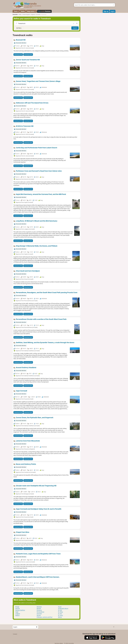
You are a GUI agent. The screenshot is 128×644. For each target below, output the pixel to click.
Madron (17, 615)
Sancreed (39, 614)
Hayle (17, 612)
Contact (15, 634)
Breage (17, 607)
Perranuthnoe (40, 612)
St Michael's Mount (63, 608)
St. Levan (61, 615)
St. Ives (60, 614)
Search (75, 28)
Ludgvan (18, 614)
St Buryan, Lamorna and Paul (45, 617)
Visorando (15, 14)
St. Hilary (61, 612)
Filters (19, 28)
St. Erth (60, 610)
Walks (23, 11)
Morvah (39, 608)
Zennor (60, 617)
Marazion (39, 607)
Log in (113, 11)
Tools (16, 11)
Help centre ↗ (31, 11)
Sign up (106, 11)
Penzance (39, 610)
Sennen (39, 615)
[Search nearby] (77, 23)
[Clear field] (74, 23)
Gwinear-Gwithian (20, 610)
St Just (60, 607)
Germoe (18, 608)
